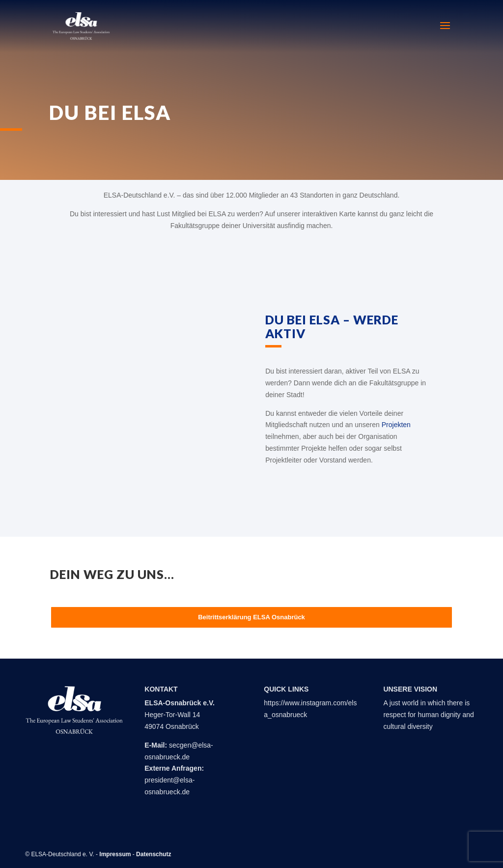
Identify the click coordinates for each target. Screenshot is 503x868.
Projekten (396, 425)
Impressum (115, 854)
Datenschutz (154, 854)
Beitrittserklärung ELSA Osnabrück (251, 617)
